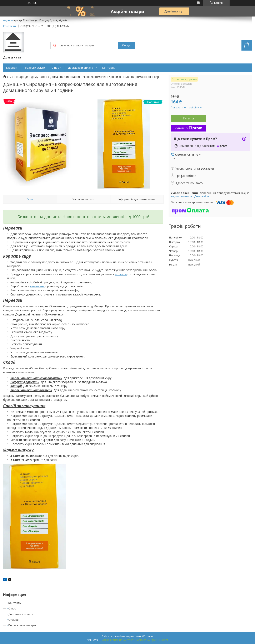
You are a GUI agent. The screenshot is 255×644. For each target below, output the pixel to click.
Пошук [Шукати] (126, 45)
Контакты (109, 68)
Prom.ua (148, 636)
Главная (12, 68)
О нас (55, 68)
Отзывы (14, 620)
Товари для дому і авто (31, 77)
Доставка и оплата (81, 68)
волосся (121, 274)
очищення (37, 286)
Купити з (188, 128)
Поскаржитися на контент (117, 640)
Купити (188, 118)
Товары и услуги (34, 68)
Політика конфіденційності (152, 640)
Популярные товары (22, 625)
